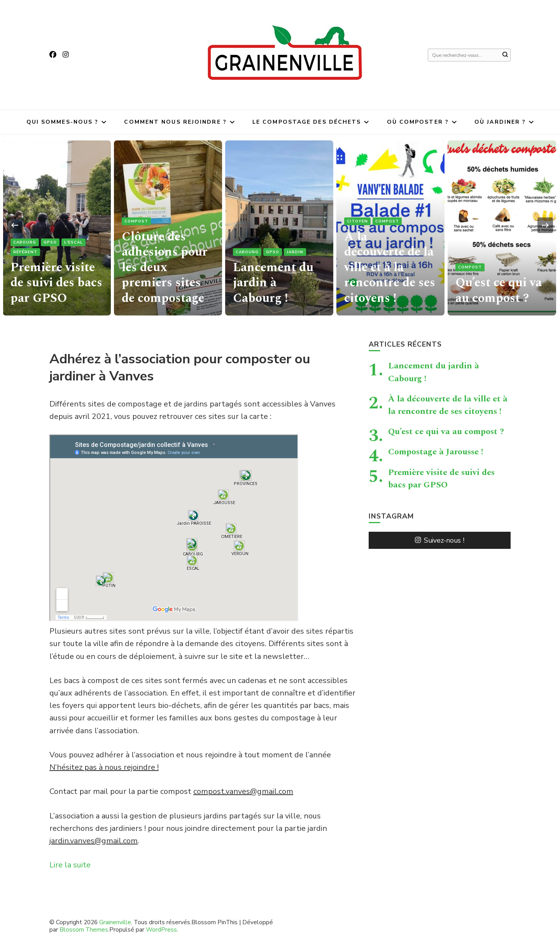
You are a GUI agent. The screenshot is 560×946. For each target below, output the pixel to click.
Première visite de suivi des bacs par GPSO (56, 284)
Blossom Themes (84, 929)
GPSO (50, 245)
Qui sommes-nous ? (63, 122)
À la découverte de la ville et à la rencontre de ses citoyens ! (389, 269)
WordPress (161, 929)
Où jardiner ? (500, 122)
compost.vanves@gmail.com (243, 791)
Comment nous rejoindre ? (175, 122)
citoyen (357, 225)
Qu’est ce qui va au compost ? (497, 291)
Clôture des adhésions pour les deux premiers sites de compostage (163, 269)
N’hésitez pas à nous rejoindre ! (104, 767)
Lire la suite (70, 865)
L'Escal (73, 245)
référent (25, 254)
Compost (136, 225)
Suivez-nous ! (440, 540)
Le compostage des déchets (307, 122)
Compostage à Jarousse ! (436, 452)
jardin (295, 254)
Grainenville (115, 922)
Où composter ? (418, 122)
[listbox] (280, 225)
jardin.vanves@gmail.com (94, 841)
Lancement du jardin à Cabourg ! (279, 284)
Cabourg (25, 245)
